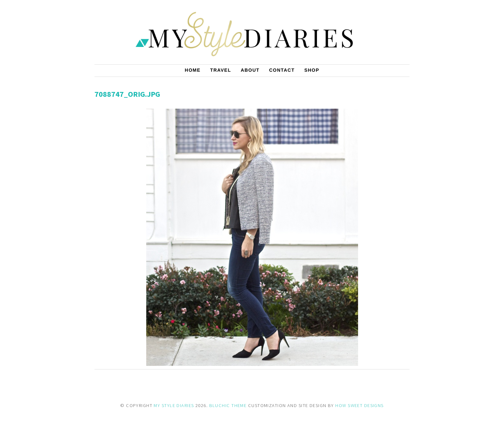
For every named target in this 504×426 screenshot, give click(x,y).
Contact (282, 70)
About (250, 70)
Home (193, 70)
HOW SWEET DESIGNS (359, 405)
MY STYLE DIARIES (174, 405)
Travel (221, 70)
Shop (312, 70)
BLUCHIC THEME (228, 405)
